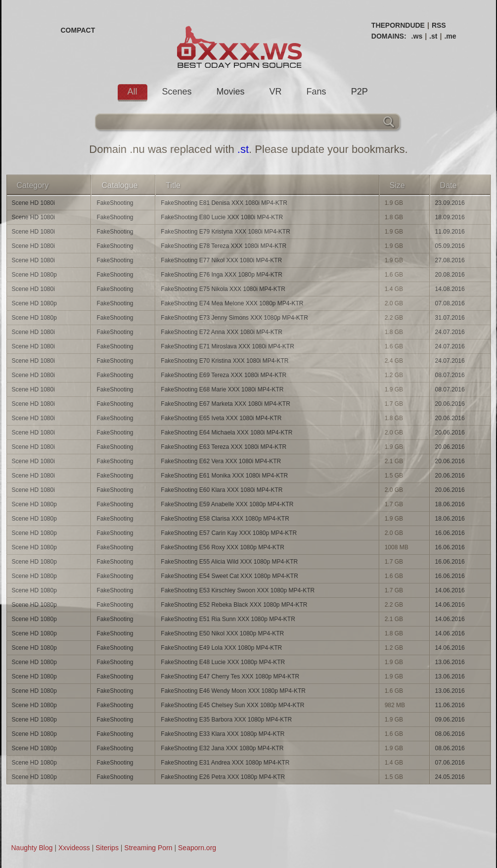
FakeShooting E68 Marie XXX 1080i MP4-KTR (222, 389)
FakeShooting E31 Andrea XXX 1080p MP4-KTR (225, 763)
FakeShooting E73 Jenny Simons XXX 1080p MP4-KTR (234, 318)
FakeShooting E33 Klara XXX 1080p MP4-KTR (223, 734)
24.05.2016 (450, 777)
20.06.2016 (450, 404)
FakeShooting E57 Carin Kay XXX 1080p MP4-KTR (229, 533)
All (133, 92)
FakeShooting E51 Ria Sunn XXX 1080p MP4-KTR (228, 619)
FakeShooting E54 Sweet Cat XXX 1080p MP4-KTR (229, 576)
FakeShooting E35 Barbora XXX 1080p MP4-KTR (226, 720)
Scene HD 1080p (34, 275)
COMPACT (78, 30)
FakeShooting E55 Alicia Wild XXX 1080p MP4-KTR (229, 562)
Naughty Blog (32, 848)
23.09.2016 (450, 203)
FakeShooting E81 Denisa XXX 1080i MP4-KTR (224, 203)
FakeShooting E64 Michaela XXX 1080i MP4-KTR (226, 433)
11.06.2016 (450, 705)
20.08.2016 (450, 275)
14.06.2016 (450, 590)
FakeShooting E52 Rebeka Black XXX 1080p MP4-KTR (234, 605)
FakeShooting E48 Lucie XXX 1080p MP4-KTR (223, 662)
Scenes (177, 92)
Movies (231, 92)
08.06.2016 (450, 734)
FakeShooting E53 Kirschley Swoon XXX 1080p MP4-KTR (238, 590)
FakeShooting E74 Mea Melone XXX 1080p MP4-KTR (232, 303)
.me (450, 36)
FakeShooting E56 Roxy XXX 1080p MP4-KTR (222, 547)
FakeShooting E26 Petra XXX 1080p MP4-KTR (223, 777)
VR (276, 92)
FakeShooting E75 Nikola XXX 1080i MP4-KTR (223, 289)
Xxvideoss (74, 848)
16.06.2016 (450, 533)
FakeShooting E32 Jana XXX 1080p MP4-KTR (222, 748)
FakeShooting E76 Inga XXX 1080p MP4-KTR (221, 275)
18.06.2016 (450, 504)
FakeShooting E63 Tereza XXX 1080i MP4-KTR (224, 447)
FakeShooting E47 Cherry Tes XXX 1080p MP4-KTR (230, 676)
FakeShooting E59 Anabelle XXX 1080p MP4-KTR (227, 504)
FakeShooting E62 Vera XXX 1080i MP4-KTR (221, 461)
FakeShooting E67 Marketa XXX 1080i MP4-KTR (225, 404)
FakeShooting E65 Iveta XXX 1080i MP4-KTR (221, 418)
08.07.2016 (450, 375)
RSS (439, 25)
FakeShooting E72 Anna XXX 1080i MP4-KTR (221, 332)
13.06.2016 (450, 662)
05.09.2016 (450, 246)
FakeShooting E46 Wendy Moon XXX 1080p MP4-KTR (233, 691)
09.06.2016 (450, 720)
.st (433, 36)
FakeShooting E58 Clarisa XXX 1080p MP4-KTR (225, 519)
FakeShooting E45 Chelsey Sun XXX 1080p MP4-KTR (232, 705)
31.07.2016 (450, 318)
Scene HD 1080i (33, 203)
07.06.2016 (450, 763)
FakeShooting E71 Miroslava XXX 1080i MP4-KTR (227, 346)
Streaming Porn (148, 848)
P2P (360, 92)
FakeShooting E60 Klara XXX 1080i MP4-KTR (222, 490)
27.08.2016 (450, 260)
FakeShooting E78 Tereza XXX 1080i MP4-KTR (224, 246)
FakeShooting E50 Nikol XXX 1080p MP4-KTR (222, 633)
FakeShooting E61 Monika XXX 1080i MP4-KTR (224, 476)
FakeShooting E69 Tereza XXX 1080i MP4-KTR (224, 375)
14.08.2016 (450, 289)
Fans (316, 92)
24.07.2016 (450, 332)
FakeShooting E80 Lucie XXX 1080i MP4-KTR (222, 217)
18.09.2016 (450, 217)
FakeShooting (115, 203)
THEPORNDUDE (398, 25)
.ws (417, 36)
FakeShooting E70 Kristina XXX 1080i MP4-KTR (225, 361)
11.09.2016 (450, 232)
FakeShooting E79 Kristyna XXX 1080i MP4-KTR (225, 232)
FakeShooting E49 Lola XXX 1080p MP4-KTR (221, 648)
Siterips (107, 848)
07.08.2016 (450, 303)
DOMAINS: (389, 36)
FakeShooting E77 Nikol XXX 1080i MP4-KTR (221, 260)
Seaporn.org (197, 848)
